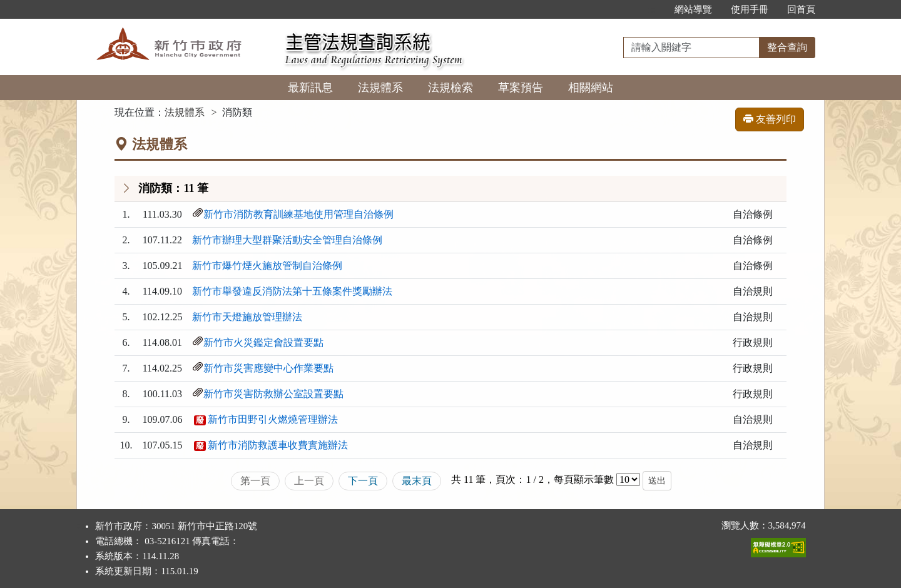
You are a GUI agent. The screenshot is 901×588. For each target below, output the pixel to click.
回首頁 (801, 9)
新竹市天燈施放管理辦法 (247, 317)
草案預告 (521, 88)
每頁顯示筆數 (584, 479)
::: (652, 9)
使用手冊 (750, 9)
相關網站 (591, 88)
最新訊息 (310, 88)
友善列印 (770, 119)
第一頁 (255, 481)
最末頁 (417, 481)
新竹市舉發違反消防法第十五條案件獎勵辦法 (292, 291)
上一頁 (309, 481)
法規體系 (380, 88)
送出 (657, 481)
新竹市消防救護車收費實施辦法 (278, 445)
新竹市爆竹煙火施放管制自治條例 (267, 266)
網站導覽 (693, 9)
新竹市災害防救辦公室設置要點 (273, 394)
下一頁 (363, 481)
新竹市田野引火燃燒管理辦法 (273, 419)
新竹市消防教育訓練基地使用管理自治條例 (298, 214)
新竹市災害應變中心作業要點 (268, 368)
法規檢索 (450, 88)
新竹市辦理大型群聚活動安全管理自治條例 (287, 240)
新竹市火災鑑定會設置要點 (263, 342)
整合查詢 (787, 47)
